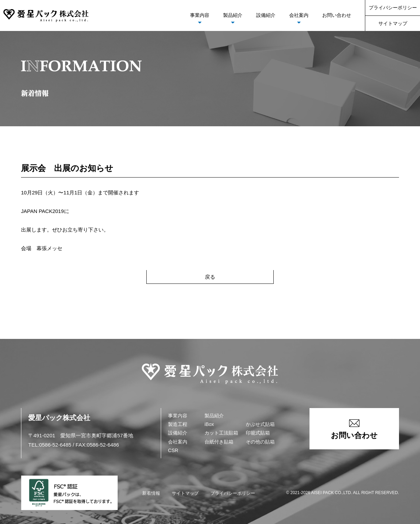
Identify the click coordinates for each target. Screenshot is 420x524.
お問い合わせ (337, 15)
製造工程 (178, 424)
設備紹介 (266, 15)
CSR (173, 450)
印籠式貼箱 (258, 433)
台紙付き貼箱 (219, 442)
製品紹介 (233, 15)
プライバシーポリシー (393, 8)
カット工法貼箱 (221, 433)
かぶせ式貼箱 (260, 424)
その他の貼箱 (260, 442)
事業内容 (200, 15)
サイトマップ (393, 23)
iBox (209, 424)
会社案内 (299, 15)
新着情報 (151, 493)
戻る (210, 277)
